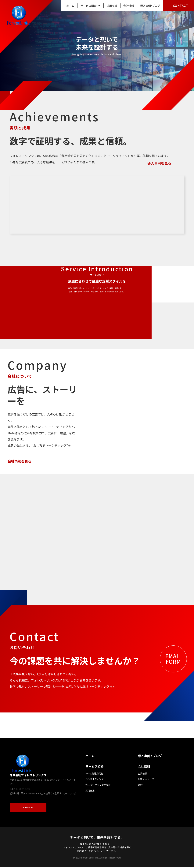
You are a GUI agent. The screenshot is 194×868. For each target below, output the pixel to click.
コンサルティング (94, 780)
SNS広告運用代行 (94, 775)
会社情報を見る (20, 455)
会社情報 (129, 6)
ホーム (70, 6)
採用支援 (112, 6)
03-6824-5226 (23, 790)
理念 (140, 786)
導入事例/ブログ (150, 6)
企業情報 (142, 775)
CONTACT (181, 6)
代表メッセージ (146, 780)
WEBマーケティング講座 (98, 786)
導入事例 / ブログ (150, 757)
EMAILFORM (173, 660)
